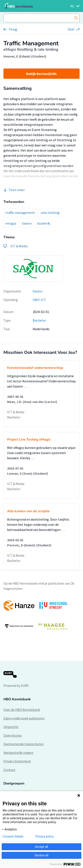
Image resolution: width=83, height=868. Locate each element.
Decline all (41, 855)
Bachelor (39, 320)
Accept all (41, 847)
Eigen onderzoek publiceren (24, 718)
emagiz (11, 223)
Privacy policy (45, 836)
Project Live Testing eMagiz (29, 439)
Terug (13, 29)
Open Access (13, 735)
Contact (9, 770)
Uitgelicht (11, 727)
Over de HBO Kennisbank (22, 710)
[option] (41, 616)
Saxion (27, 223)
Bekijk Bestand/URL (42, 74)
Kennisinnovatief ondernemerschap (35, 368)
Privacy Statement (17, 761)
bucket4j (44, 223)
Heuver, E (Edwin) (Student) (25, 56)
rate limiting (50, 213)
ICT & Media (16, 412)
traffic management (20, 213)
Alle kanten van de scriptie (28, 511)
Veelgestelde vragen (18, 752)
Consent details (13, 836)
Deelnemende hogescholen (24, 744)
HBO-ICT (39, 300)
